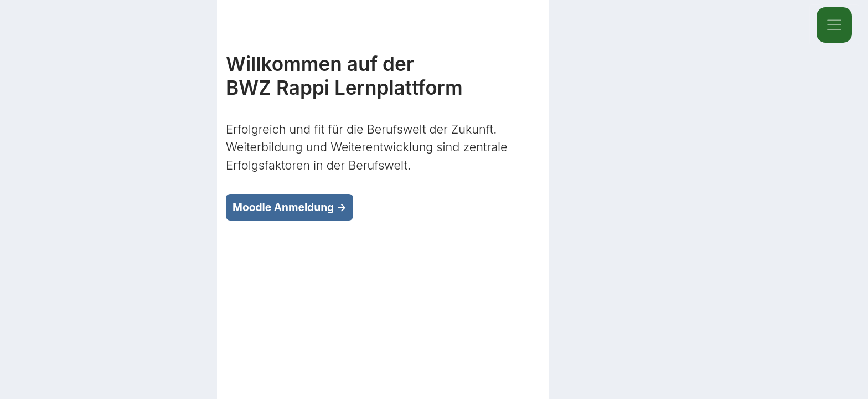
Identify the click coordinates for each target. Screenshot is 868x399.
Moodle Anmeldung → (290, 207)
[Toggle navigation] (834, 25)
